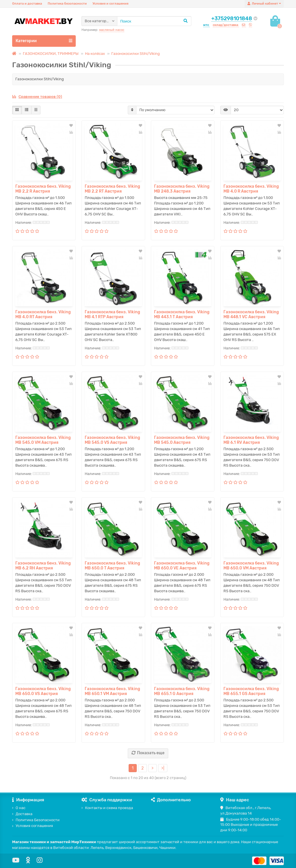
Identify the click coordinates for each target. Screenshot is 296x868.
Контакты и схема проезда (107, 808)
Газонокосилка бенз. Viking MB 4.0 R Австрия (251, 189)
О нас (19, 808)
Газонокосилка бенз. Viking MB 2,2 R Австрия (43, 189)
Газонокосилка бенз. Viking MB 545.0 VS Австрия (112, 440)
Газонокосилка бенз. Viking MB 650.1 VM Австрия (112, 691)
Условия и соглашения (110, 4)
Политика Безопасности (36, 820)
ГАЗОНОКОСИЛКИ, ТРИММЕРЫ (51, 54)
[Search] (154, 21)
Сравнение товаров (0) (37, 97)
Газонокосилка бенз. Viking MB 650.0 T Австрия (112, 566)
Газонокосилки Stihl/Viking (136, 54)
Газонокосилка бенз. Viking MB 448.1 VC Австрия (251, 314)
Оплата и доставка (27, 4)
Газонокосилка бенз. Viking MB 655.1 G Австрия (182, 691)
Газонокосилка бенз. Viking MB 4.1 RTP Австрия (112, 314)
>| (163, 768)
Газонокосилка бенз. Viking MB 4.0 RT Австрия (43, 314)
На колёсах (95, 54)
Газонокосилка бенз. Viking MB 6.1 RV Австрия (251, 440)
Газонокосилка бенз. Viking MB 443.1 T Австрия (182, 314)
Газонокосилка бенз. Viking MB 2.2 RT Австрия (112, 189)
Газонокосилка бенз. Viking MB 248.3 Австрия (182, 189)
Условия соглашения (33, 826)
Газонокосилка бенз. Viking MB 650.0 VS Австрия (43, 691)
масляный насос (112, 30)
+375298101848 (232, 18)
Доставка (22, 814)
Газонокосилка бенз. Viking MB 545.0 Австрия (182, 440)
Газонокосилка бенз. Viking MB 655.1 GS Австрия (251, 691)
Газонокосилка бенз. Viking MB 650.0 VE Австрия (182, 566)
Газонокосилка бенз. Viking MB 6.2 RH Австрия (43, 566)
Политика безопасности (67, 4)
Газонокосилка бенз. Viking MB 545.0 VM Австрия (43, 440)
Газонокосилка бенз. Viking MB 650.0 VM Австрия (251, 566)
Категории (44, 41)
